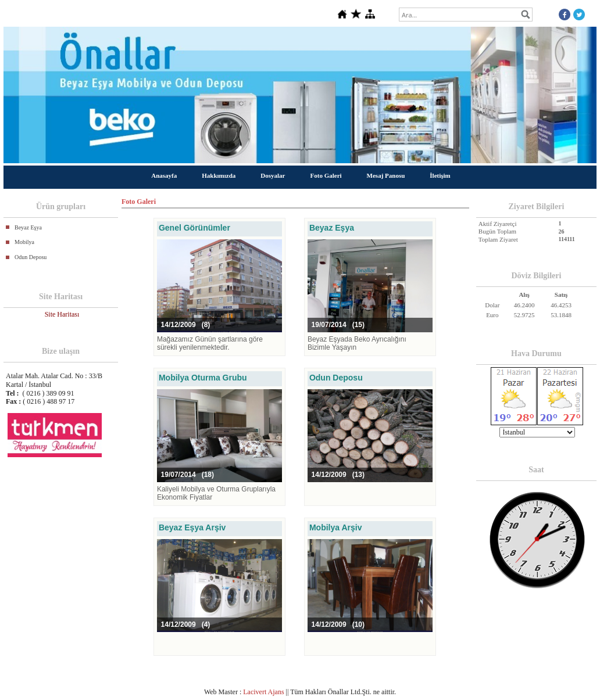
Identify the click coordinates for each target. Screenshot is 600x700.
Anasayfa (164, 175)
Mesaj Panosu (386, 175)
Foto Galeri (326, 175)
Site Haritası (62, 314)
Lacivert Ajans (263, 692)
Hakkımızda (219, 175)
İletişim (440, 175)
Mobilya (24, 242)
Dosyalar (273, 175)
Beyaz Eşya (28, 227)
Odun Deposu (31, 257)
